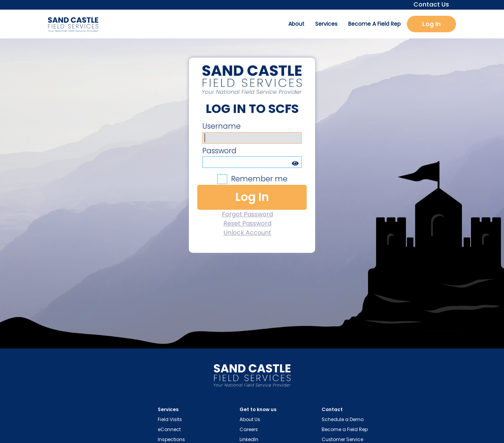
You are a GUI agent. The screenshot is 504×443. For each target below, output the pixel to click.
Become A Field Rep (374, 24)
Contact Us (429, 4)
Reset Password (247, 223)
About (296, 24)
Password (219, 151)
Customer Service (342, 439)
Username (221, 126)
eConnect (169, 429)
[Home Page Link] (252, 377)
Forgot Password (247, 214)
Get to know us (258, 409)
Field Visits (170, 419)
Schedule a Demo (343, 419)
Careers (249, 429)
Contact (332, 409)
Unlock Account (247, 233)
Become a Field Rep (345, 429)
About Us (250, 419)
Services (326, 24)
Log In (431, 24)
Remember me (259, 179)
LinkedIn (249, 439)
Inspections (171, 439)
